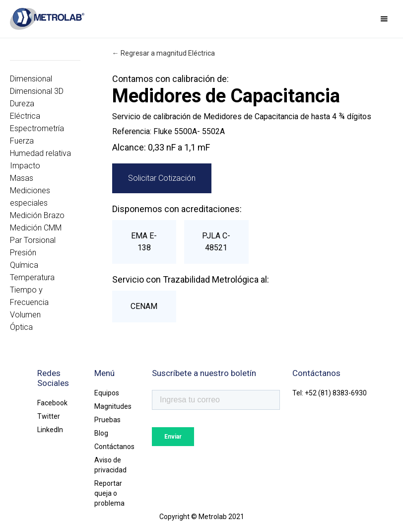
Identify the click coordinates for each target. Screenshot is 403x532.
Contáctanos (114, 447)
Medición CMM (36, 228)
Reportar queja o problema (109, 493)
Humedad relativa (40, 153)
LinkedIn (50, 430)
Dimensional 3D (37, 91)
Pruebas (107, 420)
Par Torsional (33, 240)
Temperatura (32, 277)
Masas (22, 178)
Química (24, 265)
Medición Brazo (37, 215)
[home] (47, 19)
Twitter (49, 416)
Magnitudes (113, 406)
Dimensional (31, 79)
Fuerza (22, 141)
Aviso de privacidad (110, 465)
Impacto (25, 166)
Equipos (107, 393)
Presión (23, 253)
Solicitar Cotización (162, 178)
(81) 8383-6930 (342, 393)
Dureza (22, 104)
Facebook (52, 403)
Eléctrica (25, 116)
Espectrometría (37, 128)
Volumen (25, 315)
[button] (384, 19)
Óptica (21, 327)
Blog (101, 433)
